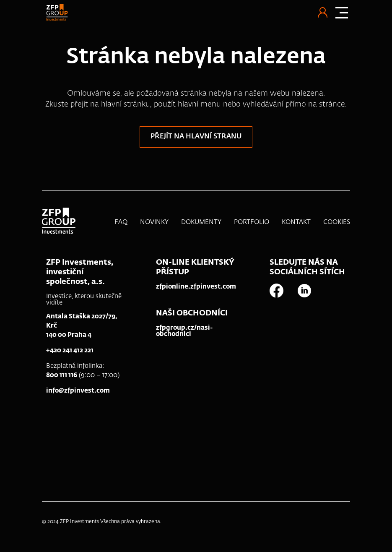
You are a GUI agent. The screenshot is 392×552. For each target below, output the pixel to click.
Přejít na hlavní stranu (196, 137)
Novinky (154, 222)
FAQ (121, 222)
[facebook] (283, 291)
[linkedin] (310, 291)
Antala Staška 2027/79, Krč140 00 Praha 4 (82, 326)
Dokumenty (201, 222)
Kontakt (296, 222)
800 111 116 (62, 375)
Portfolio (252, 222)
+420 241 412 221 (70, 350)
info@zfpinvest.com (78, 391)
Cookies (337, 222)
